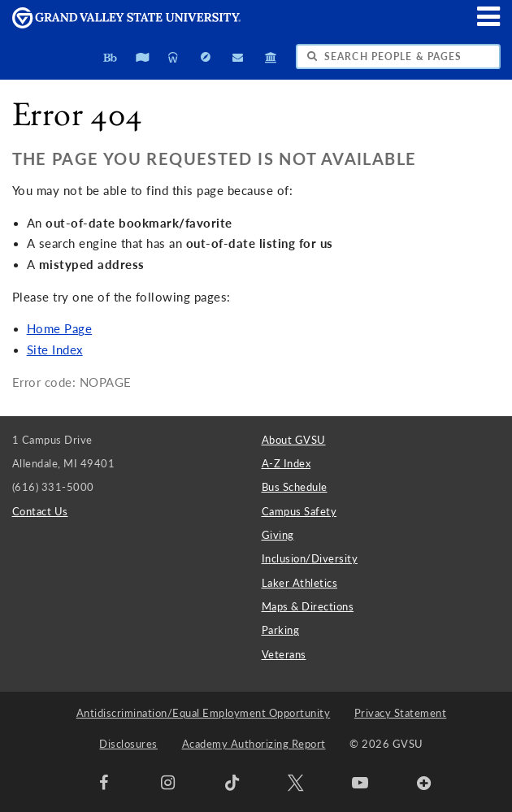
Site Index (55, 350)
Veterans (284, 654)
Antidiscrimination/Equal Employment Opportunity (204, 713)
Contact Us (40, 511)
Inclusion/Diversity (310, 558)
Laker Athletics (300, 583)
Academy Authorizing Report (254, 744)
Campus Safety (299, 511)
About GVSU (294, 440)
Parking (281, 630)
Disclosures (128, 744)
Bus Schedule (295, 487)
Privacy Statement (401, 713)
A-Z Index (286, 463)
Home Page (60, 329)
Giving (278, 535)
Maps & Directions (308, 606)
